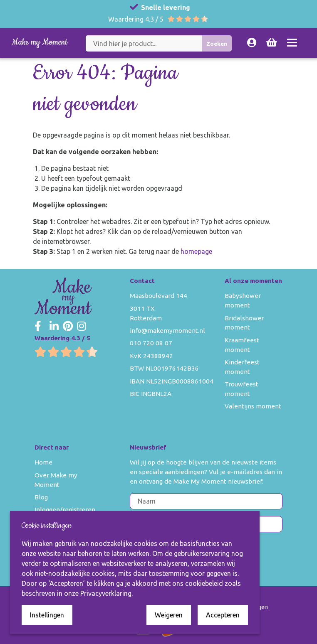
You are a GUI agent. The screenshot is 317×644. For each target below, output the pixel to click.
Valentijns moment (253, 406)
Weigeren (169, 615)
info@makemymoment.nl (167, 331)
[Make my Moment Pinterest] (68, 327)
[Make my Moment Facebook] (38, 327)
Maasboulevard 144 (158, 296)
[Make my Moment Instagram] (82, 327)
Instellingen (47, 615)
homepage (196, 251)
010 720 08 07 (151, 343)
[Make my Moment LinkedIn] (54, 327)
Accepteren (223, 615)
